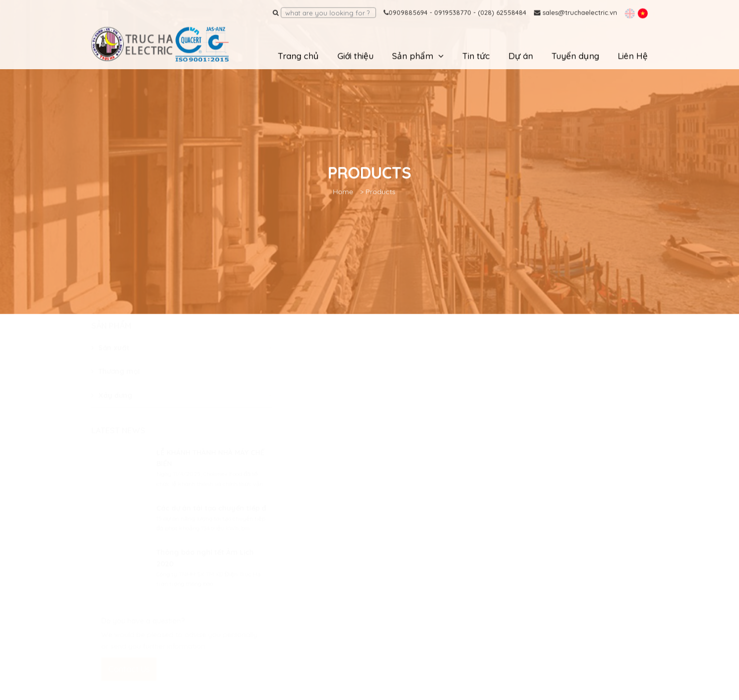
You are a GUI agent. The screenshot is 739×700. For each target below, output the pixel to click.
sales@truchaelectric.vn (576, 12)
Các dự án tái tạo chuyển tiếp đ (211, 517)
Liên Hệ (633, 55)
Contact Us (129, 678)
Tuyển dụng (575, 55)
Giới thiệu (355, 55)
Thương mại (116, 381)
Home (343, 191)
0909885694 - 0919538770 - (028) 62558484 (455, 12)
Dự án (521, 55)
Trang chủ (298, 55)
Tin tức (476, 55)
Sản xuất (110, 357)
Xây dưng (112, 404)
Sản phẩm (413, 55)
